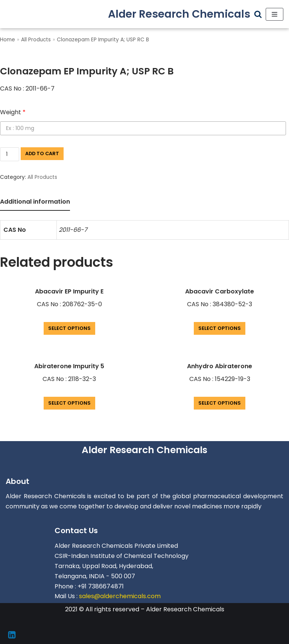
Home (8, 40)
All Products (36, 40)
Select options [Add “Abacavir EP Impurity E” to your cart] (69, 328)
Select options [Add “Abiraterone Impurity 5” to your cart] (69, 403)
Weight (13, 112)
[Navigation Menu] (275, 14)
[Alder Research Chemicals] (179, 14)
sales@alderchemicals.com (120, 596)
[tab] (35, 202)
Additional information (35, 202)
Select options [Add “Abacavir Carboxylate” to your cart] (220, 328)
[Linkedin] (12, 635)
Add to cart (42, 153)
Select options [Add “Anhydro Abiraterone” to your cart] (220, 403)
